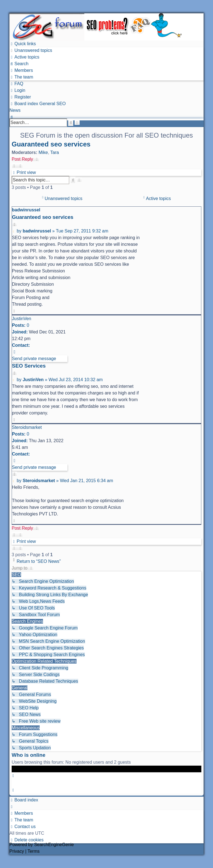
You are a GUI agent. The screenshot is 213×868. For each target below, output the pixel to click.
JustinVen (21, 319)
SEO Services (29, 366)
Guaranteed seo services (51, 144)
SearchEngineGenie (54, 845)
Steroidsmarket (27, 427)
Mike (43, 152)
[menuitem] (31, 50)
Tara (54, 152)
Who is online (29, 755)
